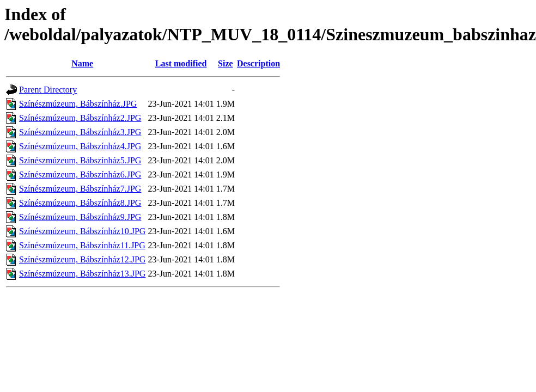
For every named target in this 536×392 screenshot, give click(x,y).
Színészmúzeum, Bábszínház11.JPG (82, 245)
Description (258, 63)
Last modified (181, 63)
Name (82, 63)
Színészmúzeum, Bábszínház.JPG (78, 104)
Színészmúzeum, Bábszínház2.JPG (80, 118)
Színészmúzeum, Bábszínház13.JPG (82, 274)
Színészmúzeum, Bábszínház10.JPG (82, 231)
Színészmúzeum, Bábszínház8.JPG (80, 203)
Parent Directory (48, 90)
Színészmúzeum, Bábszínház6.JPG (80, 174)
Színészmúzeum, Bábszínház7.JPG (80, 189)
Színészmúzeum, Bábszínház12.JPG (82, 259)
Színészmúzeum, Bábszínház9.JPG (80, 217)
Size (226, 63)
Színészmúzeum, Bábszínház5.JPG (80, 160)
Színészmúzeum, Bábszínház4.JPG (80, 146)
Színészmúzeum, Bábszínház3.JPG (80, 132)
